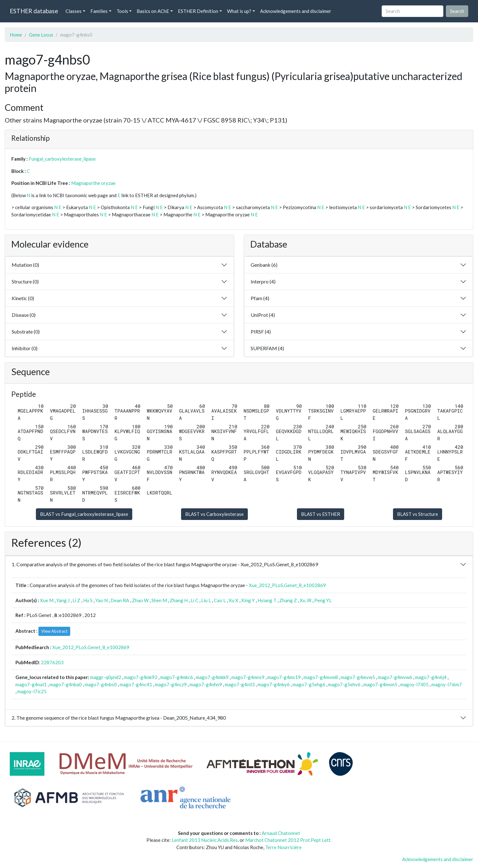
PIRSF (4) (261, 331)
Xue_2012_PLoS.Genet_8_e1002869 (287, 585)
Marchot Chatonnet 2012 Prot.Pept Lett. (288, 840)
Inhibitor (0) (25, 348)
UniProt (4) (263, 315)
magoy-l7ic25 (32, 691)
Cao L (220, 600)
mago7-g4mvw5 (358, 677)
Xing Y (248, 600)
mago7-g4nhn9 (206, 684)
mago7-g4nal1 (31, 684)
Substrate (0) (26, 331)
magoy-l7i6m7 (447, 684)
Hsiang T (267, 600)
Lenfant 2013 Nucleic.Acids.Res (205, 840)
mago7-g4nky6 (274, 684)
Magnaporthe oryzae (93, 183)
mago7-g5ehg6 (309, 684)
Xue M (47, 600)
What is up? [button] (239, 11)
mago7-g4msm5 (380, 684)
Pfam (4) (260, 298)
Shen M (159, 600)
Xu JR (306, 600)
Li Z (76, 600)
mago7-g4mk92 (141, 677)
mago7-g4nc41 (136, 684)
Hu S (88, 600)
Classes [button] (74, 11)
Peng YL (323, 600)
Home (16, 35)
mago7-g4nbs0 (101, 684)
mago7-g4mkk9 (212, 677)
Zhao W (140, 600)
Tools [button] (122, 11)
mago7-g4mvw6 (395, 677)
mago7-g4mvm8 (321, 677)
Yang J (63, 600)
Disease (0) (24, 315)
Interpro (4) (263, 281)
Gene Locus (41, 35)
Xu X (233, 600)
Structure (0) (25, 281)
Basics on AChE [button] (153, 11)
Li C (194, 600)
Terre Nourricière (283, 847)
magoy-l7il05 (414, 684)
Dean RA (120, 600)
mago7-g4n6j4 (431, 677)
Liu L (206, 600)
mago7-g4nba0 (66, 684)
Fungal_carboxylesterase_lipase (62, 159)
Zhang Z (288, 600)
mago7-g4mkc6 (177, 677)
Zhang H (179, 600)
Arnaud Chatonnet (281, 833)
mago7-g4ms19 (284, 677)
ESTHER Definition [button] (198, 11)
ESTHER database (34, 11)
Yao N (102, 600)
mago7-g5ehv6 (344, 684)
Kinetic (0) (23, 298)
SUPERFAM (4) (267, 348)
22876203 (52, 662)
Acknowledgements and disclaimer (296, 11)
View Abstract (54, 631)
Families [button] (99, 11)
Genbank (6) (264, 265)
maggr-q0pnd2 (106, 677)
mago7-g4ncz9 (171, 684)
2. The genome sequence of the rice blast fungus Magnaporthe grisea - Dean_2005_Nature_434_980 (119, 718)
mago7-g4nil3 (240, 684)
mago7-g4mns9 (248, 677)
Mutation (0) (25, 265)
